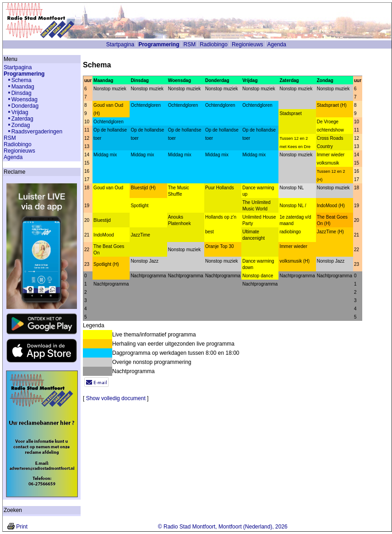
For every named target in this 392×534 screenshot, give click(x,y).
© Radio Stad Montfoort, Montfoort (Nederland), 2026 (223, 527)
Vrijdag (20, 112)
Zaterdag (22, 119)
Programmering (159, 44)
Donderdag (25, 106)
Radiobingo (214, 44)
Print (22, 527)
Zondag (21, 125)
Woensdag (24, 99)
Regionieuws (248, 44)
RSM (189, 44)
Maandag (23, 87)
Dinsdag (22, 93)
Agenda (277, 44)
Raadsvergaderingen (37, 132)
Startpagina (120, 44)
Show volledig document (116, 398)
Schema (22, 80)
